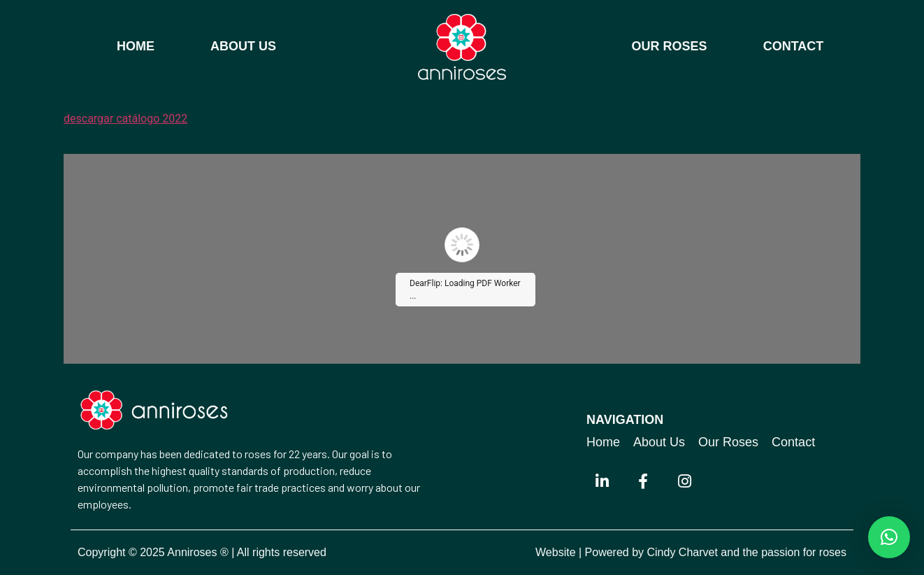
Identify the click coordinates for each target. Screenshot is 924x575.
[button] (889, 537)
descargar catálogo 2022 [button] (125, 119)
